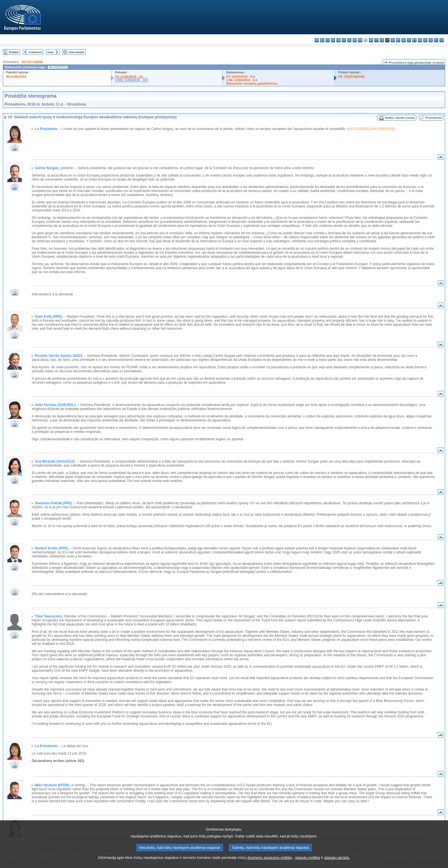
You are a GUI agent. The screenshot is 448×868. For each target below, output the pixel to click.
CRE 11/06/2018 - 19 (131, 80)
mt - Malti (398, 40)
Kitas (50, 52)
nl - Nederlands (404, 40)
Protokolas (434, 118)
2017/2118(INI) (32, 62)
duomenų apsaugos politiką (270, 863)
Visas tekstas (76, 52)
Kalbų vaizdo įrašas (400, 118)
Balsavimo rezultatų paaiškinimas (252, 83)
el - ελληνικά (349, 40)
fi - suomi (436, 40)
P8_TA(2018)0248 (351, 77)
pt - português (414, 40)
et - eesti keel (344, 40)
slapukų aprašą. (337, 863)
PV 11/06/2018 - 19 (129, 77)
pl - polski (409, 40)
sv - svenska (442, 40)
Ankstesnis (35, 52)
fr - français (360, 40)
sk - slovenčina (425, 40)
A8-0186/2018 (16, 77)
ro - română (420, 40)
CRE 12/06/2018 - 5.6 (242, 80)
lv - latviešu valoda (382, 40)
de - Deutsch (338, 40)
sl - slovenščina (431, 40)
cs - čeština (328, 40)
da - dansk (333, 40)
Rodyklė (14, 52)
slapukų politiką (308, 863)
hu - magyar (393, 40)
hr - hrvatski (371, 40)
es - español (322, 40)
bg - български (317, 40)
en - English (355, 40)
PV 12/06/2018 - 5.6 (241, 77)
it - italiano (376, 40)
